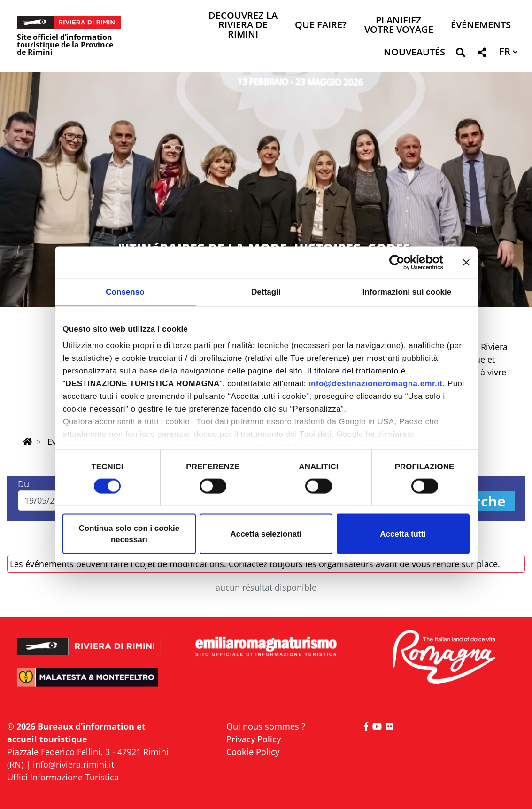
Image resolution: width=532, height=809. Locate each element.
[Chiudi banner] (466, 262)
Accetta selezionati (266, 534)
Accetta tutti (403, 534)
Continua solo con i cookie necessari (129, 534)
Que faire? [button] (321, 26)
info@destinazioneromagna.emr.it (376, 384)
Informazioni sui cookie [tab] (407, 292)
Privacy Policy (254, 739)
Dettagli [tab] (266, 292)
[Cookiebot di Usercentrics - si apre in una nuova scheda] (402, 262)
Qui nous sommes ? (266, 726)
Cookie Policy (253, 752)
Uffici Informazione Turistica (63, 777)
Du (23, 484)
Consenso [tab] (125, 292)
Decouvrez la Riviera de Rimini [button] (243, 26)
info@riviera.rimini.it (73, 764)
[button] (460, 54)
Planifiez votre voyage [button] (399, 26)
